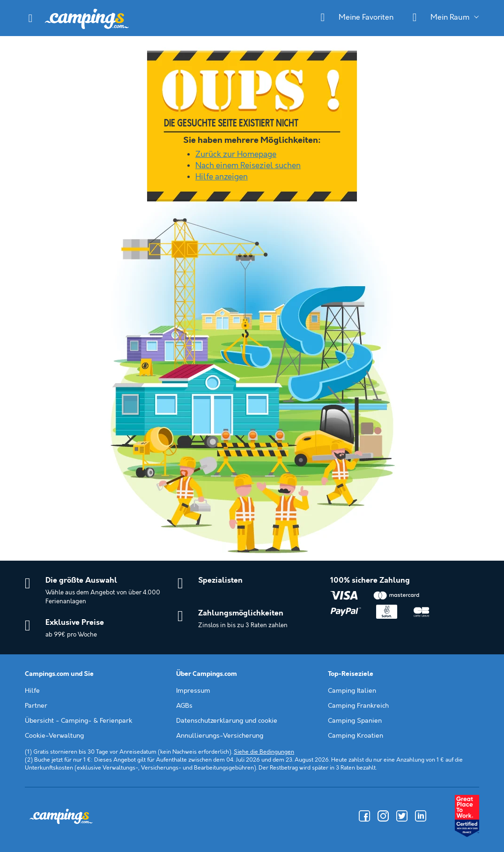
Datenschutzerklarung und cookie (227, 721)
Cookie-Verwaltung (54, 736)
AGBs (184, 706)
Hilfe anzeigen (222, 177)
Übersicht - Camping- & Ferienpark (78, 721)
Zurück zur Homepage (236, 155)
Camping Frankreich (358, 706)
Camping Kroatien (356, 736)
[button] (30, 18)
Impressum (193, 691)
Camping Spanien (355, 721)
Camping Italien (352, 691)
